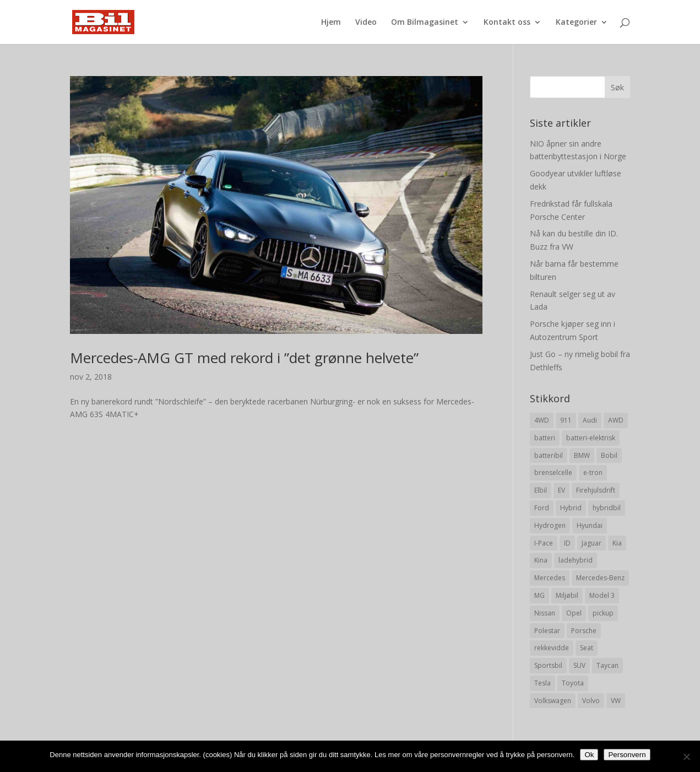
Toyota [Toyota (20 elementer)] (573, 683)
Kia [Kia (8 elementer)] (617, 543)
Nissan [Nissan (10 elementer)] (545, 613)
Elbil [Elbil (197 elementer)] (541, 490)
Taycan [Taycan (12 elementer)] (607, 665)
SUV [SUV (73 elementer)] (579, 665)
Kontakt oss (507, 23)
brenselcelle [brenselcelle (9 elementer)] (553, 473)
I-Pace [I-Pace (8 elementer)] (544, 543)
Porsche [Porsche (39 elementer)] (584, 631)
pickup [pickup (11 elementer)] (603, 613)
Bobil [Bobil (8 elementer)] (609, 455)
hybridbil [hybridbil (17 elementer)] (607, 508)
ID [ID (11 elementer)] (567, 543)
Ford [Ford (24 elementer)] (542, 508)
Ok (589, 755)
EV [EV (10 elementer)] (561, 490)
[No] (686, 757)
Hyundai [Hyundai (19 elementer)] (590, 525)
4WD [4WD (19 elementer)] (542, 420)
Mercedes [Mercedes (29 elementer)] (550, 578)
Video (366, 23)
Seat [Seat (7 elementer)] (587, 648)
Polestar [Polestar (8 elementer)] (547, 631)
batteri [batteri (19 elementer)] (545, 438)
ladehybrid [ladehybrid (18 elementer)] (576, 560)
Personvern (627, 755)
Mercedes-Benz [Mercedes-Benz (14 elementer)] (600, 578)
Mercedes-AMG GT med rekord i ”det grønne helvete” (244, 358)
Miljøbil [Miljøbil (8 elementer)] (567, 595)
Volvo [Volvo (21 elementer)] (591, 701)
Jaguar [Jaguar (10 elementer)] (592, 543)
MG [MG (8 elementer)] (539, 595)
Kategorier (576, 23)
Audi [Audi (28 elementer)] (590, 420)
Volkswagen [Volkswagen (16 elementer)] (553, 701)
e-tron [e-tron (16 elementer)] (593, 473)
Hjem (331, 23)
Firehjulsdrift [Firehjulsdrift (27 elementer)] (596, 490)
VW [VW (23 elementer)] (616, 701)
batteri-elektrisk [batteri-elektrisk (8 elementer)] (591, 438)
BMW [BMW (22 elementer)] (582, 455)
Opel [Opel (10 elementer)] (574, 613)
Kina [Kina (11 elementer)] (541, 560)
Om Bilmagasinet (425, 23)
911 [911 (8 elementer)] (566, 420)
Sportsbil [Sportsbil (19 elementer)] (548, 665)
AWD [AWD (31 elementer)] (616, 420)
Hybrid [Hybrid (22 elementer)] (571, 508)
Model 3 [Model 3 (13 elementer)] (602, 595)
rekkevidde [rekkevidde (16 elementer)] (552, 648)
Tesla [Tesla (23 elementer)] (542, 683)
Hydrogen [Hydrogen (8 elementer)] (550, 525)
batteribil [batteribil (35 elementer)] (549, 455)
